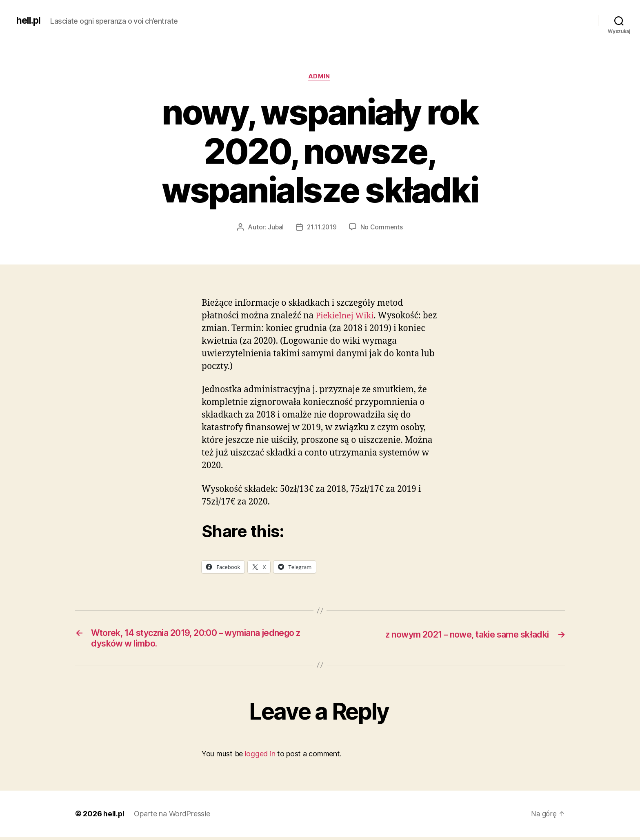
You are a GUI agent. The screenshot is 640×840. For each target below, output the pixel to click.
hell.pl (29, 20)
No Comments (382, 228)
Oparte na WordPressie (172, 817)
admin (320, 77)
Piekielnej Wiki (346, 317)
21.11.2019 (322, 228)
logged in (260, 757)
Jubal (275, 228)
